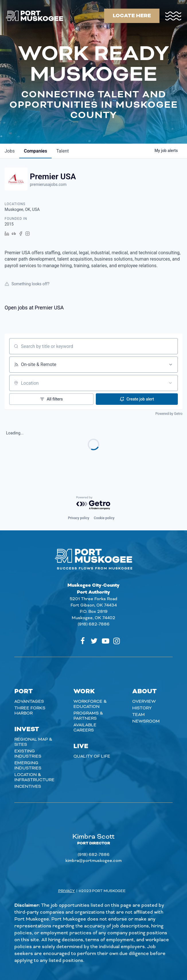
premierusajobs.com (48, 184)
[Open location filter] (170, 383)
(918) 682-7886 (94, 624)
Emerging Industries (28, 766)
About (144, 692)
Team (139, 715)
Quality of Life (92, 756)
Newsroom (146, 721)
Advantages (29, 702)
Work (84, 692)
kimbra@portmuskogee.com (93, 861)
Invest (27, 729)
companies (35, 151)
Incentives (28, 787)
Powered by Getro (169, 414)
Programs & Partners (88, 716)
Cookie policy (104, 518)
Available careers (85, 728)
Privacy (67, 891)
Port (24, 692)
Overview (144, 702)
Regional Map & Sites (33, 742)
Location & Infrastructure (34, 777)
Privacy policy (79, 518)
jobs (10, 151)
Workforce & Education (90, 704)
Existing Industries (28, 754)
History (142, 708)
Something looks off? (27, 284)
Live (81, 746)
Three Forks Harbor (30, 711)
